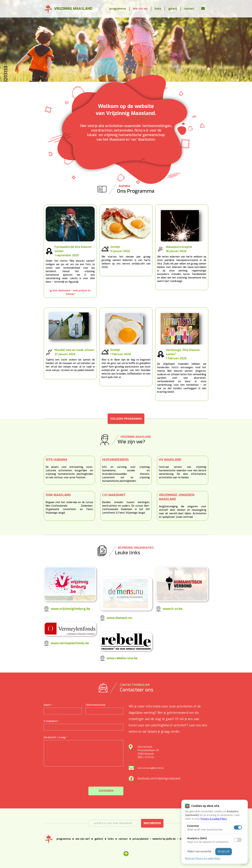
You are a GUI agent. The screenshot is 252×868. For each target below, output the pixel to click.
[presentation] (97, 778)
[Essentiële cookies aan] (238, 827)
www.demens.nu (119, 618)
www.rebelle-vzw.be (122, 658)
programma (118, 9)
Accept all (224, 851)
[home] (68, 9)
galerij (173, 9)
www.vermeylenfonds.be (70, 643)
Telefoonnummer (96, 705)
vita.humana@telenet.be (151, 768)
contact (189, 9)
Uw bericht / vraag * (55, 737)
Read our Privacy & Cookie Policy (203, 858)
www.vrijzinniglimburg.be (70, 609)
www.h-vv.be (173, 609)
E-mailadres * (52, 721)
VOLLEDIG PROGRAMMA (126, 419)
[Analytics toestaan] (238, 840)
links (158, 9)
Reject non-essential (199, 851)
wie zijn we (140, 9)
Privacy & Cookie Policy (214, 819)
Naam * (48, 705)
